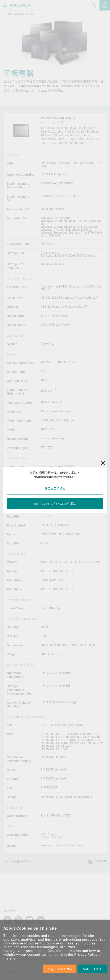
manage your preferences (24, 951)
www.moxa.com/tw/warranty (65, 845)
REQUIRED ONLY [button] (60, 969)
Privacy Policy (86, 955)
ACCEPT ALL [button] (92, 969)
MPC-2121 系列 (53, 123)
